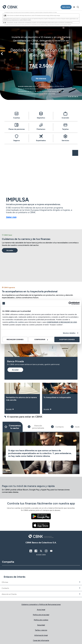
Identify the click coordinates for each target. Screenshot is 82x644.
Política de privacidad (41, 615)
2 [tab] (71, 97)
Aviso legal (41, 609)
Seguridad (41, 625)
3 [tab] (72, 97)
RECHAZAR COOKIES (15, 339)
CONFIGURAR (41, 339)
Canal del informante (41, 640)
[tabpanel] (41, 55)
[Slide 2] (36, 427)
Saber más (11, 217)
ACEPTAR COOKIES (67, 339)
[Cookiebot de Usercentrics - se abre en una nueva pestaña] (70, 303)
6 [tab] (78, 97)
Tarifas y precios (41, 630)
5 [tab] (76, 97)
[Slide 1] (13, 427)
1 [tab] (69, 97)
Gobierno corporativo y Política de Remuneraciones (41, 604)
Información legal (41, 635)
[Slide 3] (57, 427)
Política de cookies (41, 620)
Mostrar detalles (69, 333)
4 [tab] (74, 97)
